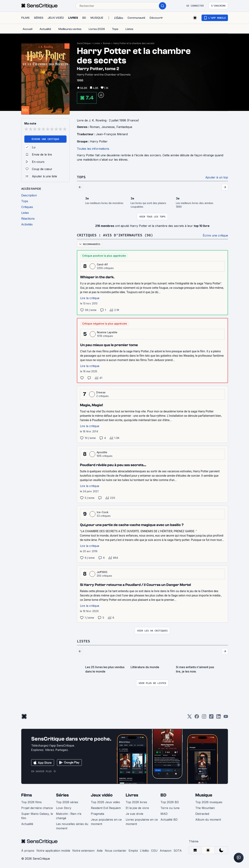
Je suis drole (134, 814)
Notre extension (83, 851)
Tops (81, 177)
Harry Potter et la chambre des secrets (134, 43)
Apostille (102, 452)
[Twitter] (190, 718)
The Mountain (205, 808)
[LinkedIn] (219, 718)
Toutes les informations (93, 149)
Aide (100, 851)
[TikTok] (211, 718)
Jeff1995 (102, 572)
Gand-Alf (102, 264)
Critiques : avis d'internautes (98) (115, 235)
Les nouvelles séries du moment (72, 826)
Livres (97, 43)
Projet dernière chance (37, 808)
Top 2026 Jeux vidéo (105, 802)
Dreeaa (101, 392)
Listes (83, 641)
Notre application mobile (53, 851)
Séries (62, 795)
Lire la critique (90, 298)
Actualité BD (169, 820)
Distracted (202, 814)
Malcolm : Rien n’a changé (69, 816)
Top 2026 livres (136, 802)
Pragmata (97, 814)
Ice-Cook (103, 512)
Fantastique (124, 127)
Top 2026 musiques (209, 802)
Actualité (27, 824)
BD (163, 795)
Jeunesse (108, 127)
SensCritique (84, 43)
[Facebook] (197, 718)
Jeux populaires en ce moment (106, 822)
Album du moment (208, 820)
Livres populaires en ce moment (142, 822)
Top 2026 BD (170, 802)
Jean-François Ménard (112, 134)
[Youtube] (226, 718)
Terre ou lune (170, 808)
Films (27, 795)
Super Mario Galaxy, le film (37, 816)
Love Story (64, 808)
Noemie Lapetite (107, 332)
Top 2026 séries (67, 802)
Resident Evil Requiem (106, 808)
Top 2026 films (31, 802)
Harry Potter (99, 141)
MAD (164, 814)
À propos (28, 851)
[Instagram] (204, 718)
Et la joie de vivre (137, 808)
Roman (107, 43)
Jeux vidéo (102, 795)
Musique (204, 795)
